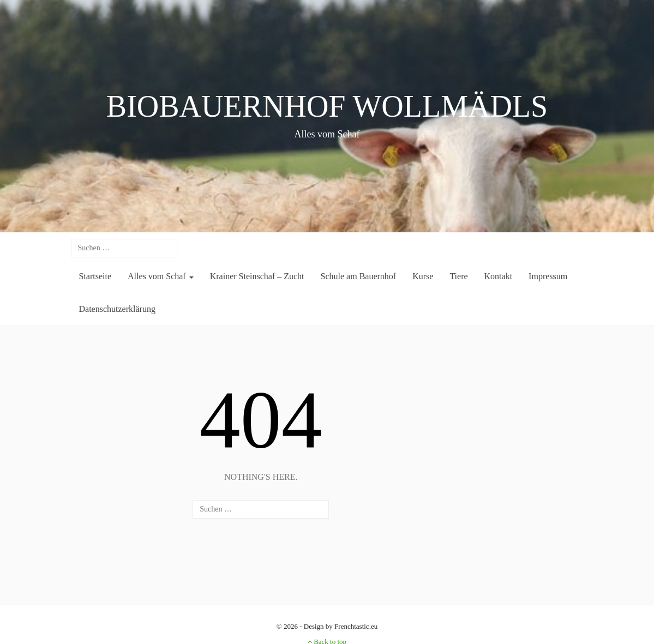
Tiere (458, 276)
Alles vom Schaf (161, 276)
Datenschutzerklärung (117, 309)
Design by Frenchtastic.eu (341, 626)
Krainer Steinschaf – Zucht (257, 276)
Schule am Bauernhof (359, 276)
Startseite (95, 276)
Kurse (423, 276)
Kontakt (499, 276)
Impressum (548, 276)
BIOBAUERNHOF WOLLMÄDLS (327, 106)
